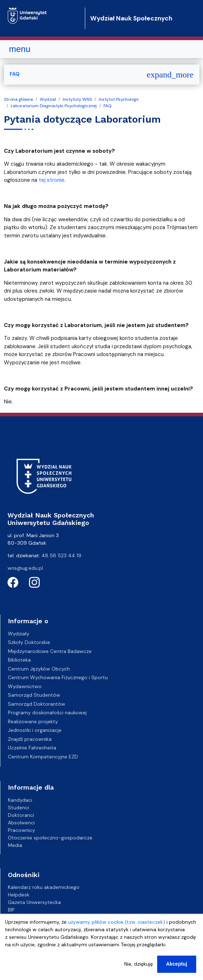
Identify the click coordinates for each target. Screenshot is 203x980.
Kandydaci (20, 800)
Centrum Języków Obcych (39, 669)
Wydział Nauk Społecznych (131, 18)
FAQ (107, 106)
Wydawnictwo (25, 686)
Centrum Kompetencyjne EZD (43, 757)
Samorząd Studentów (34, 695)
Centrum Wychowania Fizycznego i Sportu (58, 677)
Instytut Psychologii (119, 99)
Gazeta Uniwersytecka (34, 902)
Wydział (48, 99)
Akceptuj (177, 965)
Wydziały (19, 634)
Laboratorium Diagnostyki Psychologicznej (54, 106)
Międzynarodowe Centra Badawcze (50, 651)
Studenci (18, 808)
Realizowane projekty (33, 721)
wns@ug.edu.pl (25, 568)
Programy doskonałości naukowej (47, 712)
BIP (11, 910)
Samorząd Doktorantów (37, 704)
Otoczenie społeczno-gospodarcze (50, 838)
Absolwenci (21, 823)
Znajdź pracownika (30, 739)
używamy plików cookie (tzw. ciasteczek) (117, 923)
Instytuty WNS (77, 99)
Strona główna (18, 99)
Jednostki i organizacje (35, 730)
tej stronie (52, 180)
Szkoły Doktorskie (29, 642)
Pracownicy (21, 830)
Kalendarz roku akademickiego (44, 887)
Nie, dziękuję (139, 965)
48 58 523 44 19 (61, 555)
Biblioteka (19, 660)
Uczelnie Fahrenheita (32, 748)
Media (15, 845)
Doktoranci (21, 815)
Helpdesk (19, 895)
